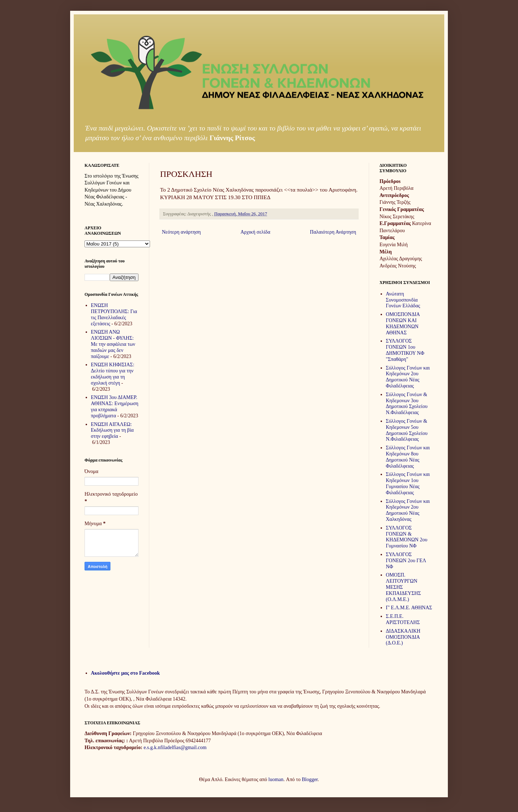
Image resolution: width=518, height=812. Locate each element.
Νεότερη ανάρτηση (181, 232)
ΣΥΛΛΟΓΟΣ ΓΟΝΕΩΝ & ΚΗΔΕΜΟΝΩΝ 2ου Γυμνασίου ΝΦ (407, 537)
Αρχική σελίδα (255, 232)
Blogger (310, 779)
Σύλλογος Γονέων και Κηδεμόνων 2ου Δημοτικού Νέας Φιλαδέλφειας (408, 377)
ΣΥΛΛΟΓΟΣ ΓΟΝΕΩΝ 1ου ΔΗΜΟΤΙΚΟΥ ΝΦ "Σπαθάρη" (405, 350)
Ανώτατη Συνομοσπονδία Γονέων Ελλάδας (403, 300)
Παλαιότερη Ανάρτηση (333, 232)
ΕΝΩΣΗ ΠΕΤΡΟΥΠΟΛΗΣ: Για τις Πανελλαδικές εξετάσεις (114, 314)
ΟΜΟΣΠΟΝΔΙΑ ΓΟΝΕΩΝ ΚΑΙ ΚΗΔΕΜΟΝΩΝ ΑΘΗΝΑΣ (403, 323)
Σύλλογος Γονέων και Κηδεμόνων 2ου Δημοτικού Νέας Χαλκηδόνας (408, 510)
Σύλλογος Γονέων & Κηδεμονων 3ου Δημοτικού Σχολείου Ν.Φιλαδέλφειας (407, 403)
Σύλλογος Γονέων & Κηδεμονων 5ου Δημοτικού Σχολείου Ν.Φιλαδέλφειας (407, 430)
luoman (276, 779)
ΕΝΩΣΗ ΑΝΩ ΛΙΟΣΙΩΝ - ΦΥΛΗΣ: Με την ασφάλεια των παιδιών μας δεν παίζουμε (113, 344)
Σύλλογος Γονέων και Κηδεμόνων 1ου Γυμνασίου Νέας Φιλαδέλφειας (408, 483)
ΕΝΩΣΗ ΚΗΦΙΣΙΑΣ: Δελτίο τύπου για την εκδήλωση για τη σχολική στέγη (113, 374)
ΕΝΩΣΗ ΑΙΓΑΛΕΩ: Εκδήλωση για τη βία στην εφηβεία (112, 430)
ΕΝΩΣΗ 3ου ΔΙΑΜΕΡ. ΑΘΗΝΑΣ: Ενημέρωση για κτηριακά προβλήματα (115, 406)
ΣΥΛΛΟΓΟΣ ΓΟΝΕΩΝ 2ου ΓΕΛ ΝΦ (406, 561)
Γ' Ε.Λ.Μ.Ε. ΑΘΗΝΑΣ (409, 608)
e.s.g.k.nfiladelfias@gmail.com (175, 747)
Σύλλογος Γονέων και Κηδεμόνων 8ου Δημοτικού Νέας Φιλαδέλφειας (408, 457)
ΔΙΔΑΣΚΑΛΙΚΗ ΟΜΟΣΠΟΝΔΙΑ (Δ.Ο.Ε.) (403, 637)
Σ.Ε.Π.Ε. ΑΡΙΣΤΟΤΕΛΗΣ (403, 619)
